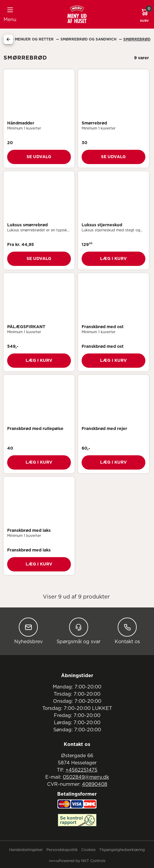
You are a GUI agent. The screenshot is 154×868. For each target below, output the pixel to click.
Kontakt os (127, 631)
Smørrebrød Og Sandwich (89, 39)
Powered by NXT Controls (82, 861)
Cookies (88, 850)
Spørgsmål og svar (78, 631)
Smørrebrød (137, 39)
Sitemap (54, 861)
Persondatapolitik (62, 850)
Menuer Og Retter (35, 39)
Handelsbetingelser (26, 850)
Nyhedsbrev (28, 631)
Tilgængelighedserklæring (122, 850)
